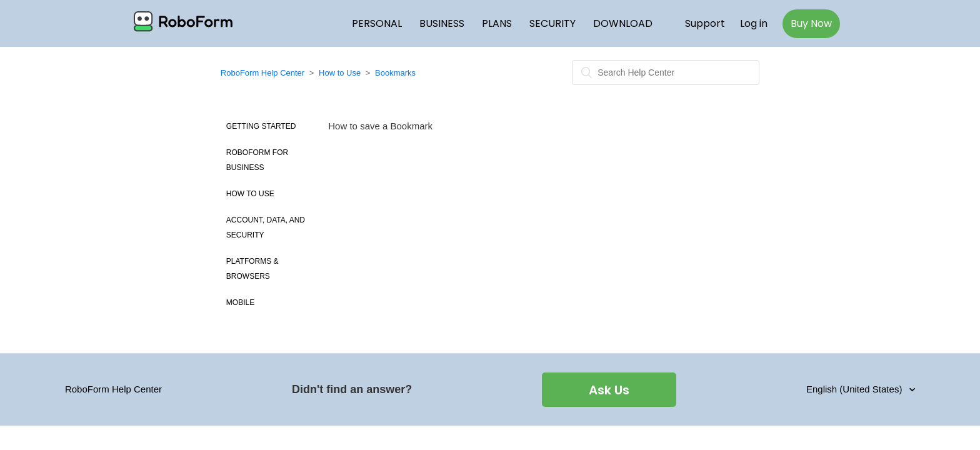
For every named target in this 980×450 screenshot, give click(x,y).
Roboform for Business (257, 160)
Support (705, 23)
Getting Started (261, 126)
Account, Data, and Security (266, 227)
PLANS (497, 23)
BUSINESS (442, 23)
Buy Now (811, 23)
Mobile (240, 302)
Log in (754, 23)
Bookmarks (395, 73)
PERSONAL (377, 23)
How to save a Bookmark (380, 126)
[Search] (666, 72)
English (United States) (856, 389)
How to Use (340, 73)
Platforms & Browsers (252, 269)
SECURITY (552, 23)
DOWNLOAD (623, 23)
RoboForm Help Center (262, 73)
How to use (250, 194)
